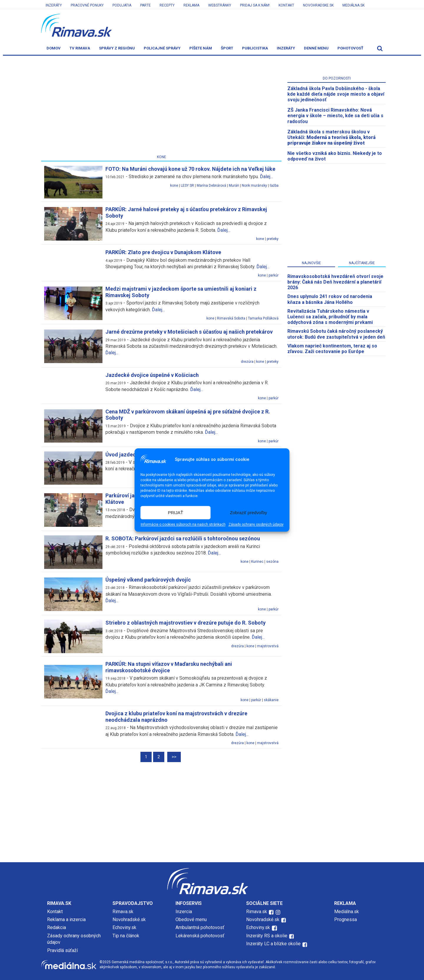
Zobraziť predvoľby (249, 513)
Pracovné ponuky (87, 5)
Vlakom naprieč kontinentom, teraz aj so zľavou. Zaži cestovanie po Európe (332, 349)
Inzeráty (54, 5)
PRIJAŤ (175, 513)
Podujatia (122, 5)
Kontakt (286, 5)
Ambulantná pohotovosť (201, 927)
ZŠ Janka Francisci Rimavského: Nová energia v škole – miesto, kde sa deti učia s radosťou (335, 116)
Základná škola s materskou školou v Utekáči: (331, 137)
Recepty (167, 5)
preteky (273, 239)
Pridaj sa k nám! (255, 5)
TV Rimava (80, 48)
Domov (54, 48)
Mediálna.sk (353, 5)
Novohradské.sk (129, 919)
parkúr (274, 275)
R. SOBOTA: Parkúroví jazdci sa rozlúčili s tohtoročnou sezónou (183, 538)
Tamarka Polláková (263, 318)
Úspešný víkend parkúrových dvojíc (148, 580)
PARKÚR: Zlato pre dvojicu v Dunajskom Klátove (163, 252)
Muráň (234, 186)
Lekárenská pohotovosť (201, 936)
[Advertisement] (161, 106)
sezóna (272, 562)
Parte (145, 5)
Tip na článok (126, 936)
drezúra (247, 362)
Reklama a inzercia (66, 919)
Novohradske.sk (318, 5)
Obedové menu (191, 919)
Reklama (191, 5)
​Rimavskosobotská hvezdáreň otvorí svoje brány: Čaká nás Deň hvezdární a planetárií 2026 (335, 282)
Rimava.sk (123, 912)
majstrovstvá (268, 646)
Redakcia (57, 927)
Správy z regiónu (117, 48)
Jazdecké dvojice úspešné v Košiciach (152, 375)
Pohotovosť (350, 48)
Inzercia (184, 912)
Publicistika (255, 48)
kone (174, 186)
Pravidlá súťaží (62, 950)
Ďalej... (266, 177)
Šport (227, 48)
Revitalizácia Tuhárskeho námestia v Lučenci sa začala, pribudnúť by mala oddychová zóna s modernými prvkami (330, 317)
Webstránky (220, 5)
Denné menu (316, 48)
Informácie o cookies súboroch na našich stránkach (183, 525)
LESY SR (187, 186)
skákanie (271, 700)
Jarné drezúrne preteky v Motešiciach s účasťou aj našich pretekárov (189, 332)
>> (174, 757)
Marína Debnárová (211, 186)
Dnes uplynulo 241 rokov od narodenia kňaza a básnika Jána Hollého (330, 299)
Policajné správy (162, 48)
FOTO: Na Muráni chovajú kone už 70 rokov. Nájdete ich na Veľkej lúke (190, 169)
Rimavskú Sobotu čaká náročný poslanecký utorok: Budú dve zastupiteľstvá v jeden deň (336, 334)
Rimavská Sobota (231, 318)
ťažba (274, 186)
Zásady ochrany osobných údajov (256, 525)
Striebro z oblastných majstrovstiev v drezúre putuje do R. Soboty (185, 623)
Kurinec (257, 562)
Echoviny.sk (124, 927)
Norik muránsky (254, 186)
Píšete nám (201, 48)
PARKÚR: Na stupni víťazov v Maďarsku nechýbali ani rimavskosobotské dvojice (169, 667)
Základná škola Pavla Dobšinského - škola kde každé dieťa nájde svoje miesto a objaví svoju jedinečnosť (336, 94)
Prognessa (346, 919)
